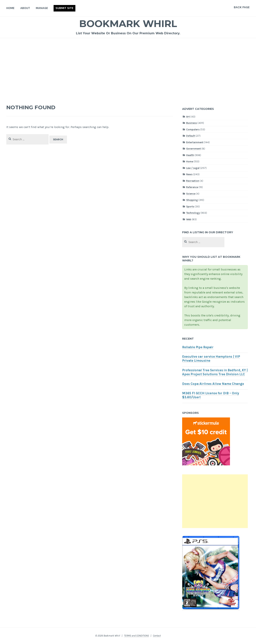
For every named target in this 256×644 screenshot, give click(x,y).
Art (188, 117)
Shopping (192, 200)
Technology (193, 213)
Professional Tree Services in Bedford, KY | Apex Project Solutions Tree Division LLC (215, 372)
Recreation (193, 181)
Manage (42, 8)
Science (191, 194)
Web (189, 219)
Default (191, 136)
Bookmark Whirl (128, 24)
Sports (190, 207)
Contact (157, 636)
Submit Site (64, 8)
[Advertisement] (128, 67)
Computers (193, 129)
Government (194, 149)
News (189, 174)
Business (192, 123)
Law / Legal (193, 168)
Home (10, 8)
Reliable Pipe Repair (198, 347)
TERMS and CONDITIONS (136, 636)
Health (190, 155)
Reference (192, 187)
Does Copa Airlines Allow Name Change (213, 384)
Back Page (242, 7)
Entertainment (195, 142)
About (25, 8)
